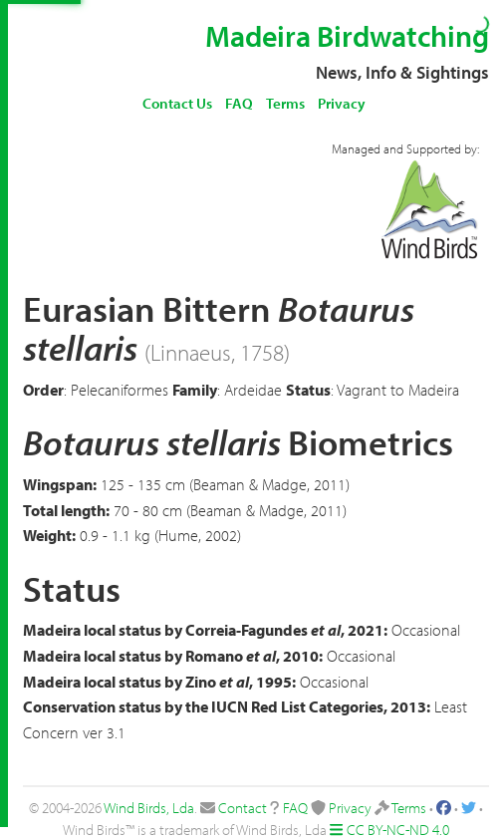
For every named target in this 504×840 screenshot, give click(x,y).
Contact (243, 808)
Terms (285, 103)
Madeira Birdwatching (347, 36)
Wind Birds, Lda (149, 808)
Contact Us (177, 103)
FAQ (239, 103)
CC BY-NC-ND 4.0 (398, 830)
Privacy (342, 103)
